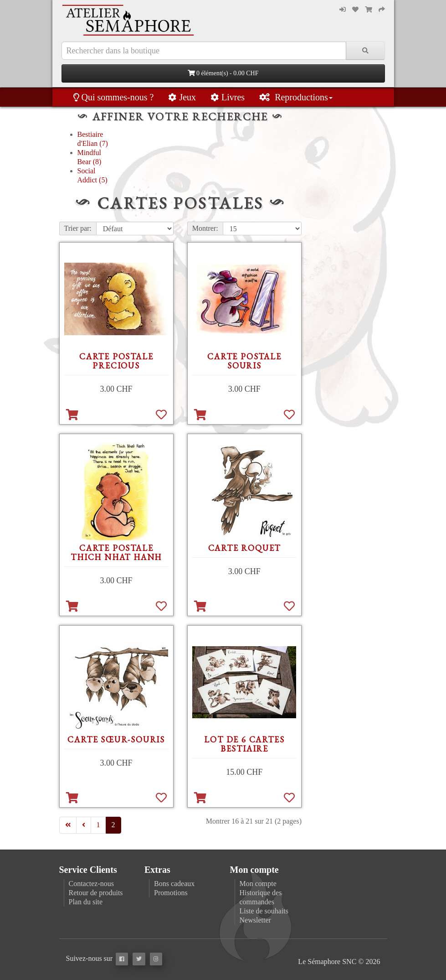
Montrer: (205, 228)
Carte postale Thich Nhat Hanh (116, 552)
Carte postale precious (116, 361)
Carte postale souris (244, 361)
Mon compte (258, 884)
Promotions (171, 893)
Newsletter (255, 920)
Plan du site (86, 902)
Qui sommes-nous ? (114, 97)
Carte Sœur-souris (116, 739)
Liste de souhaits (264, 911)
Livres (228, 97)
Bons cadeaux (174, 884)
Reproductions (296, 97)
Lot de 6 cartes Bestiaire (244, 744)
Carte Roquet (245, 548)
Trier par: (78, 228)
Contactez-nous (92, 884)
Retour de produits (96, 893)
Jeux (182, 97)
